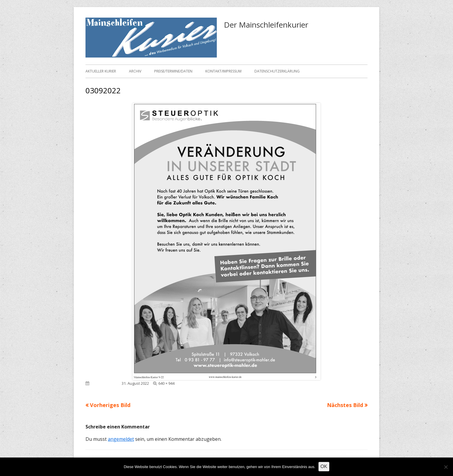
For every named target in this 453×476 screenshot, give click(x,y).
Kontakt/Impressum (223, 71)
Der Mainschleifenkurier (266, 25)
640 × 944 (166, 383)
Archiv (135, 71)
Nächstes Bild (345, 405)
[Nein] (446, 467)
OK (324, 466)
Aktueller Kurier (101, 71)
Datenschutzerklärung (277, 71)
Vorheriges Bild (110, 405)
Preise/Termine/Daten (173, 71)
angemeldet (121, 439)
